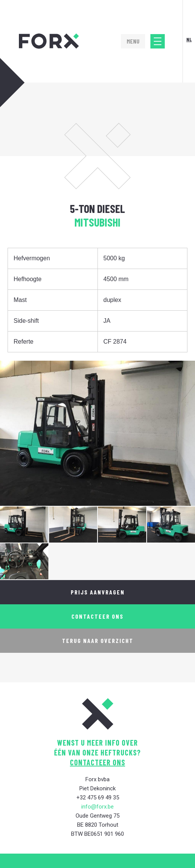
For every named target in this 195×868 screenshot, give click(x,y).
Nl (189, 39)
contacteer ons (97, 762)
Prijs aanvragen (98, 592)
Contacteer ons (97, 616)
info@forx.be (97, 807)
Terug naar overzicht (98, 640)
